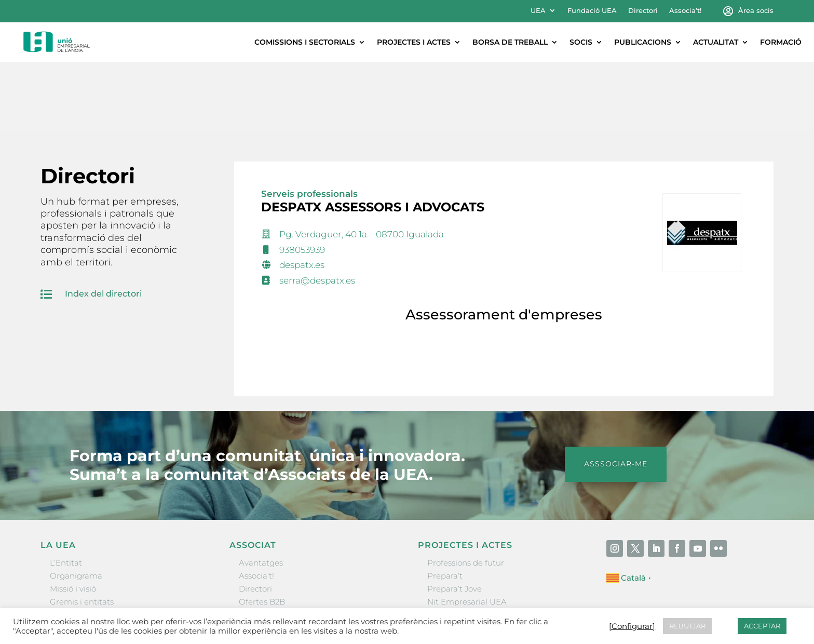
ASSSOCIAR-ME (616, 395)
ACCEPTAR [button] (762, 626)
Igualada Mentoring (465, 560)
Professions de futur (466, 494)
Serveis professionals (309, 126)
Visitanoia (446, 573)
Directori (643, 11)
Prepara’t (445, 507)
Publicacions (643, 42)
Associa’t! (685, 11)
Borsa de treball (510, 42)
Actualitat (716, 42)
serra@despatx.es (317, 212)
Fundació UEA (592, 11)
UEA (538, 11)
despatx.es (302, 196)
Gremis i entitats (82, 533)
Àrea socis (756, 11)
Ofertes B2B (262, 533)
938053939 (302, 181)
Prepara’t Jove (455, 520)
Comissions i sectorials (305, 42)
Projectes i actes (414, 42)
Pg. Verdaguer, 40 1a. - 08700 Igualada (362, 166)
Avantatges (261, 494)
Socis (581, 42)
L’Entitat (66, 494)
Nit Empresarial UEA (467, 533)
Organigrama (76, 507)
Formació (781, 42)
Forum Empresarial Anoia (477, 546)
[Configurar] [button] (632, 626)
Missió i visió (73, 520)
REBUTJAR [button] (687, 626)
